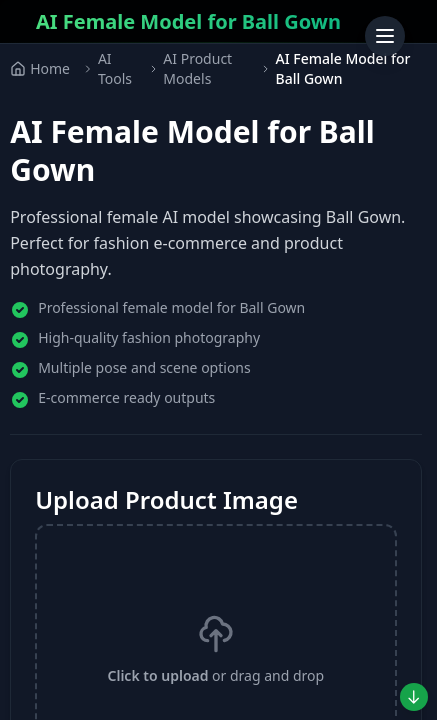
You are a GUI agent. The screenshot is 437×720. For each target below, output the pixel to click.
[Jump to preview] (414, 697)
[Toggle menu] (385, 36)
